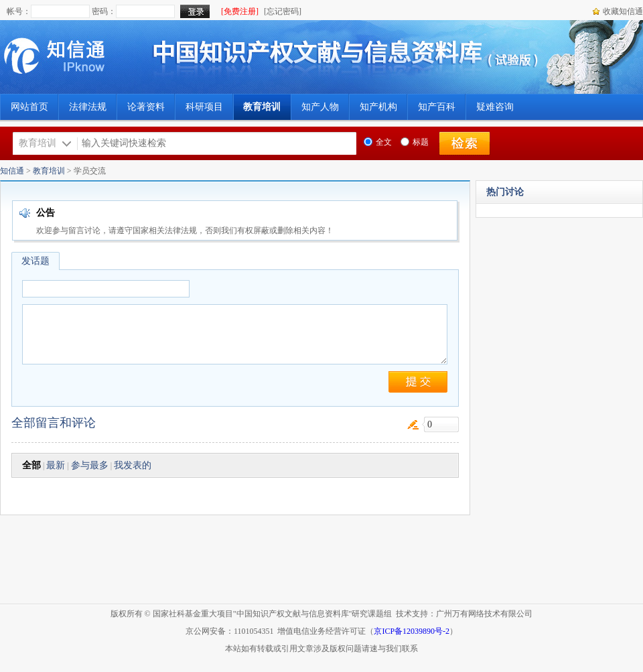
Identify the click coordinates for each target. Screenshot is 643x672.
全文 (378, 142)
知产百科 (437, 107)
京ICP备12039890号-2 (412, 631)
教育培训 (49, 171)
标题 (415, 142)
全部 (31, 465)
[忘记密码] (283, 11)
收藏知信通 (623, 11)
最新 (56, 465)
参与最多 (90, 465)
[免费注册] (240, 11)
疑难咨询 (495, 107)
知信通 (12, 171)
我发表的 (133, 465)
